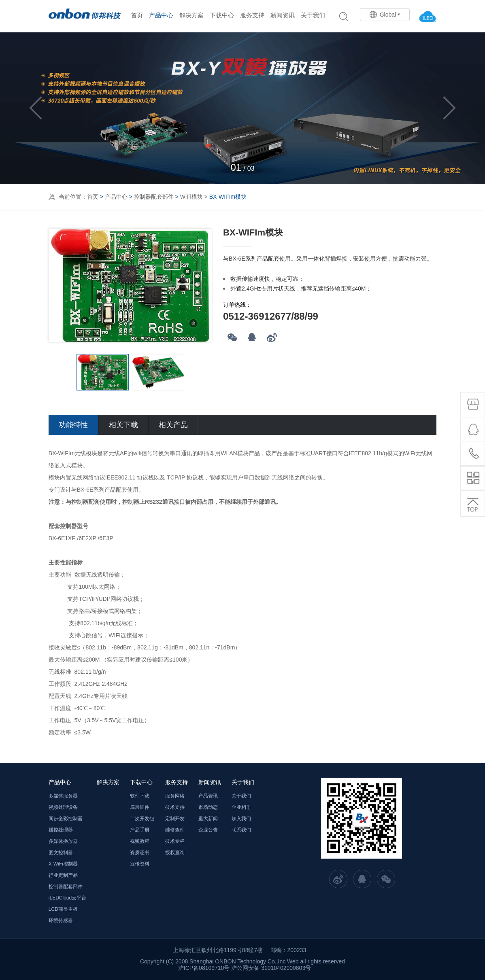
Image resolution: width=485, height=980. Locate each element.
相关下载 (123, 425)
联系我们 (241, 830)
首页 (137, 15)
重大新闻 (208, 819)
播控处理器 (61, 830)
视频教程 (140, 841)
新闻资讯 (283, 15)
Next (449, 108)
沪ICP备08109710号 (204, 968)
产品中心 (161, 15)
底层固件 (140, 807)
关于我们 (313, 15)
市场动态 (208, 807)
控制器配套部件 (154, 197)
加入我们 (241, 819)
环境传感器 (61, 921)
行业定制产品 (63, 875)
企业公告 (208, 830)
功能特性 (73, 425)
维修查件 (175, 830)
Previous (36, 108)
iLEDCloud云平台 (67, 898)
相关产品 (173, 425)
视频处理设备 (63, 807)
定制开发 (175, 819)
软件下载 (140, 796)
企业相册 (241, 807)
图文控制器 (61, 853)
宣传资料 (140, 864)
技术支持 (175, 807)
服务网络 (175, 796)
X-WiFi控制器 (63, 864)
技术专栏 (175, 841)
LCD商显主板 (63, 909)
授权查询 (175, 853)
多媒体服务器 (63, 796)
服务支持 (252, 15)
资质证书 (140, 853)
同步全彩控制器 (66, 819)
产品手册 (140, 830)
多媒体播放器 (63, 841)
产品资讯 (208, 796)
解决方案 (191, 15)
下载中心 (222, 15)
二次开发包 (142, 819)
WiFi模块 (191, 197)
